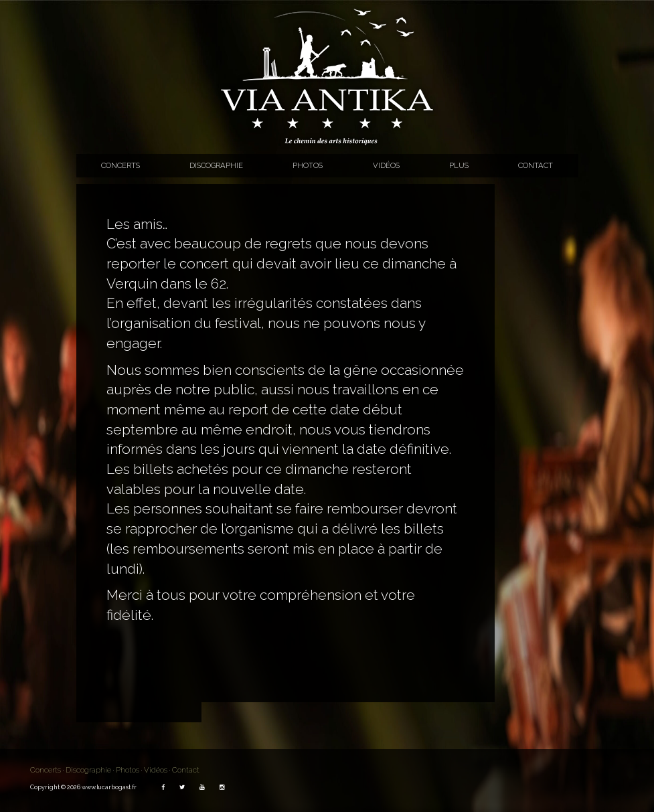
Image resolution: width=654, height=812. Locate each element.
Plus (459, 165)
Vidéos (386, 165)
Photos (308, 165)
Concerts (120, 165)
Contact (536, 165)
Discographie (216, 165)
